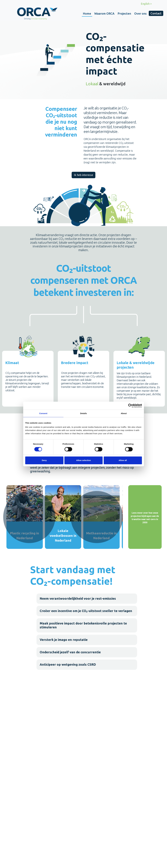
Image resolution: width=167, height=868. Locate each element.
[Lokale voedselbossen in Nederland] (63, 517)
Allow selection (84, 460)
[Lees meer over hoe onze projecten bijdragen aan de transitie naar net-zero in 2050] (145, 517)
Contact (156, 13)
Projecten (124, 13)
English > (146, 4)
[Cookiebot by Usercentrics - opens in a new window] (130, 406)
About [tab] (124, 413)
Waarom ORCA (104, 13)
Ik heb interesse (84, 175)
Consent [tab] (43, 413)
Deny (44, 460)
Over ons (140, 13)
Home (87, 13)
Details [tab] (84, 413)
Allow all (123, 460)
